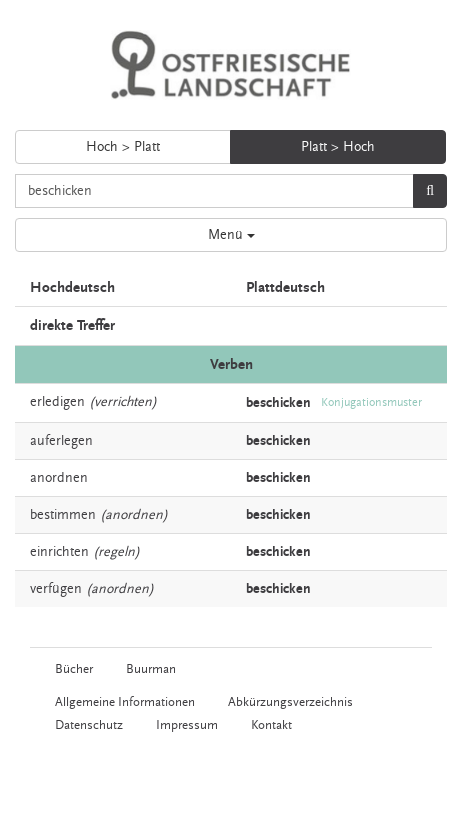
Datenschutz (89, 725)
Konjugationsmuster (371, 402)
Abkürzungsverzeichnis (290, 702)
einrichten (59, 552)
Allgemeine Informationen (125, 702)
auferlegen (61, 441)
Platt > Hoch (338, 147)
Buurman (151, 669)
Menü (231, 235)
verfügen (56, 589)
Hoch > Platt (123, 147)
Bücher (74, 669)
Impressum (187, 725)
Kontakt (271, 725)
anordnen (59, 478)
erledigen (57, 402)
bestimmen (63, 515)
